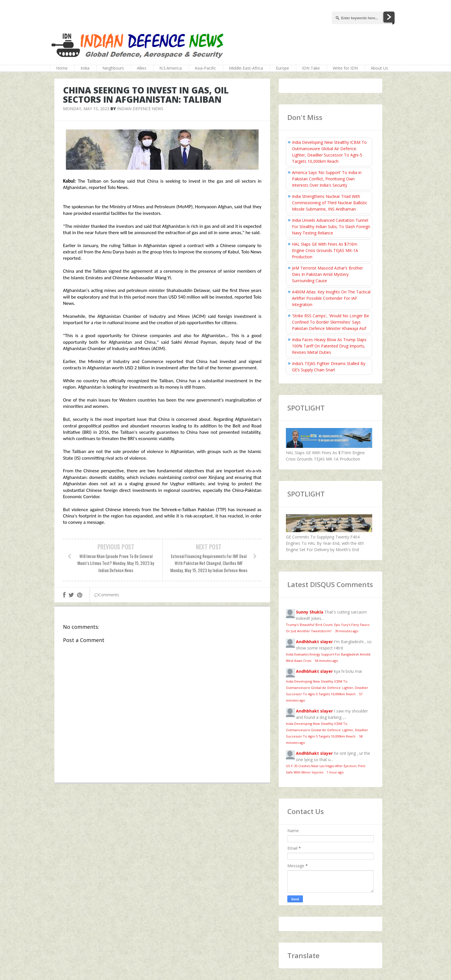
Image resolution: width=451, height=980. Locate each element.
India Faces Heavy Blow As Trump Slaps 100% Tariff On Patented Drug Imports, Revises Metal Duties (329, 346)
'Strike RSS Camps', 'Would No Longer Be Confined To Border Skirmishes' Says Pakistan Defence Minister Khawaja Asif (330, 322)
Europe (282, 68)
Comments (107, 595)
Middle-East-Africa (246, 68)
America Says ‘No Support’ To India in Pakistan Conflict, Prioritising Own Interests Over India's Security (327, 179)
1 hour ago (335, 772)
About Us (379, 68)
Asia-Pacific (205, 68)
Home (62, 68)
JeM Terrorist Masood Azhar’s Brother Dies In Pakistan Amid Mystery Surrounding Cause (327, 274)
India (85, 68)
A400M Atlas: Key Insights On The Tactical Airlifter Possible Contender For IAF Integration (331, 298)
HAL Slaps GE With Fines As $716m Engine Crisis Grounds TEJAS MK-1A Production (325, 250)
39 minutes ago (347, 631)
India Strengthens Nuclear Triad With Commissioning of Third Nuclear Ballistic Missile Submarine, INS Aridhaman (330, 203)
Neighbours (113, 68)
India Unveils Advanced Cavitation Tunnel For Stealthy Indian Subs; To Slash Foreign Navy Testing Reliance (331, 227)
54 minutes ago (326, 661)
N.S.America (171, 68)
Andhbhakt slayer (314, 642)
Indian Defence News (140, 109)
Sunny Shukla (310, 612)
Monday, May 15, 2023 (86, 109)
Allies (142, 68)
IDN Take (311, 68)
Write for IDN (345, 68)
